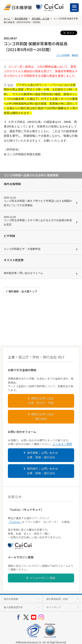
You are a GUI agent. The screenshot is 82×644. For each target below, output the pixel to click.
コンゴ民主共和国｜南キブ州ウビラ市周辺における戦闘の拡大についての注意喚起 (38, 203)
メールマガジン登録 (43, 578)
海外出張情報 (11, 599)
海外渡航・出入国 (40, 19)
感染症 (75, 55)
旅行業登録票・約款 (57, 599)
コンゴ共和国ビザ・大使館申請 (22, 249)
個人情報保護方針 (13, 607)
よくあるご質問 (62, 444)
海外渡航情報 (21, 19)
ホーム (7, 19)
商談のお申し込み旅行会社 (43, 417)
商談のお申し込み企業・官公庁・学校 (41, 401)
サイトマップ (54, 607)
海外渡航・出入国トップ (23, 291)
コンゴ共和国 (63, 55)
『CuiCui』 (15, 522)
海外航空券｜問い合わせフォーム (23, 273)
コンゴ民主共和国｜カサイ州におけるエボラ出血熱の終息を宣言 (38, 222)
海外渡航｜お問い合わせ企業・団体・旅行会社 (43, 455)
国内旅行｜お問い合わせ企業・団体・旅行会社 (43, 471)
